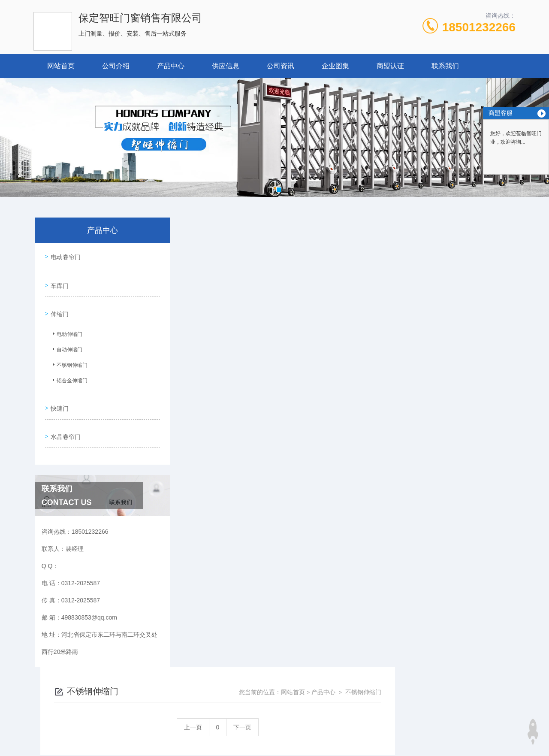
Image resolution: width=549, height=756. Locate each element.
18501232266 (479, 27)
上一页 (314, 278)
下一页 (363, 278)
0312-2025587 (204, 682)
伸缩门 (58, 304)
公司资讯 (281, 66)
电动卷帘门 (64, 255)
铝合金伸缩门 (68, 373)
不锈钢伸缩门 (68, 357)
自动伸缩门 (66, 342)
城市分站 (40, 733)
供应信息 (226, 66)
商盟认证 (390, 66)
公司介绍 (116, 66)
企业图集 (335, 66)
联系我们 (445, 66)
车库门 (58, 280)
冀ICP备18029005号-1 (335, 696)
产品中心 (171, 66)
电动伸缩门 (66, 327)
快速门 (58, 395)
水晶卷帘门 (64, 419)
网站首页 (61, 66)
